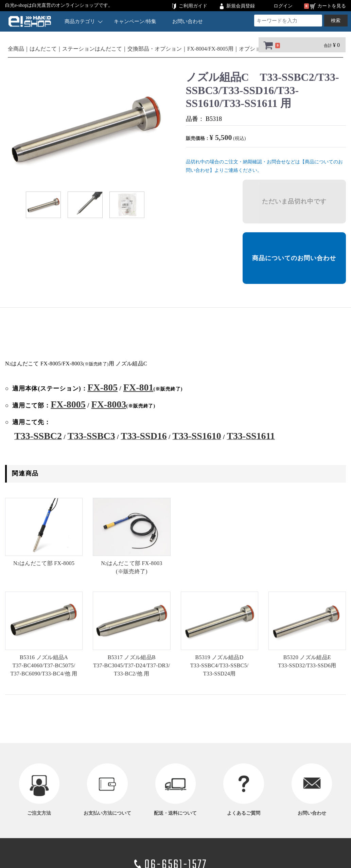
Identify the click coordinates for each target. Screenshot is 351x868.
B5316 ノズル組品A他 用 (44, 665)
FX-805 (102, 387)
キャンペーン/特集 (135, 21)
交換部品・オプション (155, 49)
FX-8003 (109, 404)
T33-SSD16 (144, 436)
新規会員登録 (241, 6)
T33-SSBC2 (38, 436)
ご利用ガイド (193, 6)
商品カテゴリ (84, 21)
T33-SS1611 (251, 436)
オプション (252, 49)
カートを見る (332, 6)
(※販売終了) (131, 567)
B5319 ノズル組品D (220, 665)
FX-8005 (68, 404)
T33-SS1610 (197, 436)
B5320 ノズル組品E (307, 661)
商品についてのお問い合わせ (294, 258)
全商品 (16, 49)
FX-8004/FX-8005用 (210, 49)
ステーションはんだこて (92, 49)
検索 (336, 21)
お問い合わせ (188, 21)
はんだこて (43, 49)
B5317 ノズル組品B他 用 (131, 665)
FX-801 (138, 387)
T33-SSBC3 (91, 436)
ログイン (283, 6)
